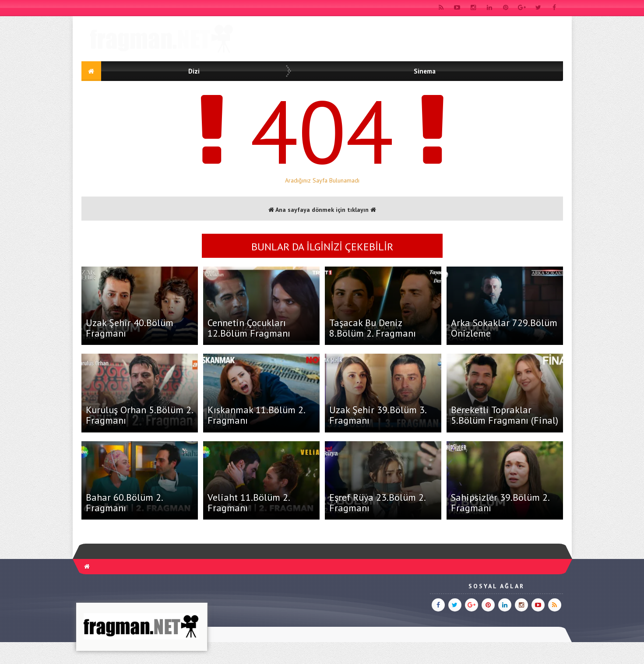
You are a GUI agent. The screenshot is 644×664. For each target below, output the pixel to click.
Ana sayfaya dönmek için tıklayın (322, 210)
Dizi (194, 71)
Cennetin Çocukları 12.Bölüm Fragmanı (249, 328)
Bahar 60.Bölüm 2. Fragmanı (124, 502)
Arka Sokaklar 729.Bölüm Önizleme (504, 328)
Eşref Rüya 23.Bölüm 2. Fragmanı (377, 502)
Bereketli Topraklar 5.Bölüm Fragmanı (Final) (505, 415)
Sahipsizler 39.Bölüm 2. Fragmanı (500, 502)
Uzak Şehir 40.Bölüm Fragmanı (130, 328)
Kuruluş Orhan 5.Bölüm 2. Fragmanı (139, 415)
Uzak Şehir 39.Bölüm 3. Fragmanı (378, 415)
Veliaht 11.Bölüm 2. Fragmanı (248, 502)
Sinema (425, 71)
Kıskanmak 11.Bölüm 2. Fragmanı (256, 415)
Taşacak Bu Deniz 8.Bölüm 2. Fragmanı (373, 328)
